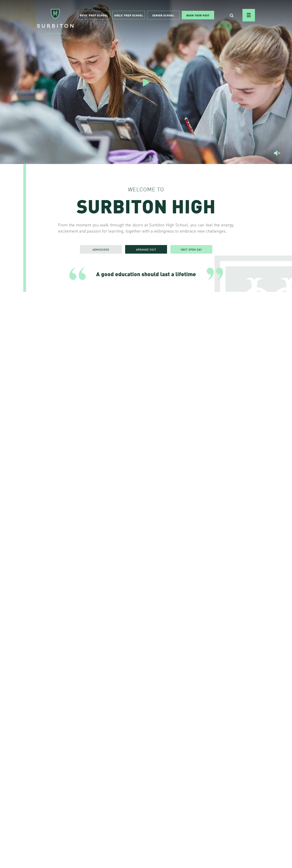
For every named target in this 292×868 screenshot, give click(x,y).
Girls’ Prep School (129, 15)
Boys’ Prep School (94, 15)
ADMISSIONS (101, 250)
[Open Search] (232, 15)
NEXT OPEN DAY (191, 250)
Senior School (163, 15)
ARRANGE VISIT (146, 250)
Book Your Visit (198, 15)
